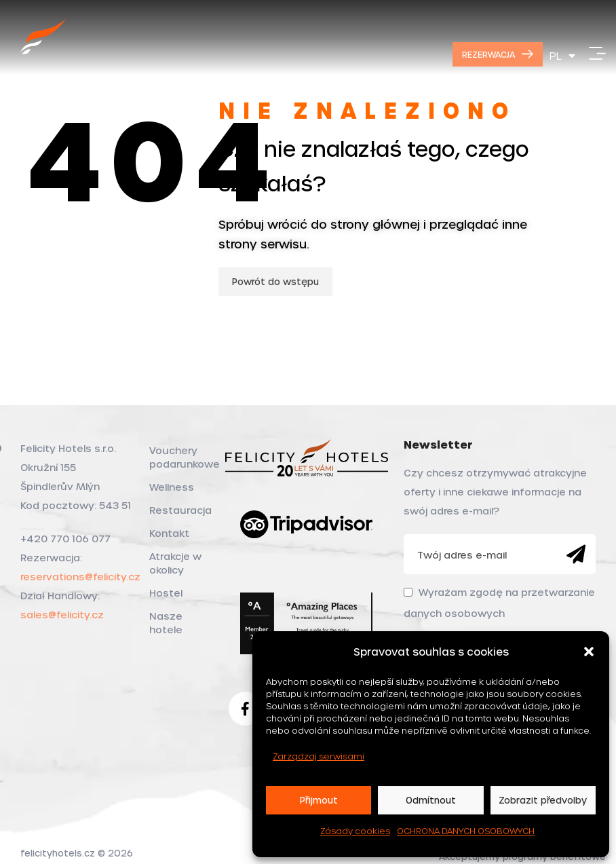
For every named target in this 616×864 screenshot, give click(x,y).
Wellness (172, 487)
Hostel (166, 593)
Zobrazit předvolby (543, 800)
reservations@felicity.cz (80, 577)
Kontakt (169, 533)
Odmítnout (431, 800)
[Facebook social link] (246, 709)
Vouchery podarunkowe (179, 457)
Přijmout (319, 800)
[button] (589, 652)
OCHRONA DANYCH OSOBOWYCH (466, 831)
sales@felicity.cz (62, 615)
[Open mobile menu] (597, 54)
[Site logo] (43, 52)
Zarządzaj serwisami (319, 756)
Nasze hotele (166, 623)
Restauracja (179, 510)
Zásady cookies (355, 831)
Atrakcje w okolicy (175, 563)
